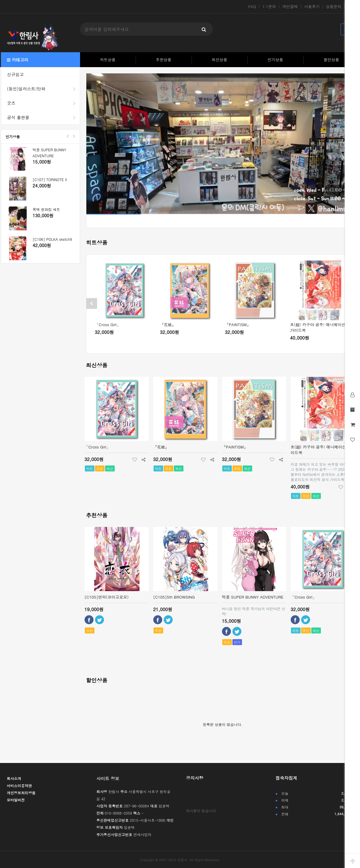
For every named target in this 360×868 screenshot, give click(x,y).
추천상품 (164, 60)
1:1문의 (269, 7)
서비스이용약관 (19, 785)
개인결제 (290, 7)
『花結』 (168, 324)
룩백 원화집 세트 (46, 209)
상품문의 (334, 7)
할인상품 (331, 60)
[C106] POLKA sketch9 (52, 239)
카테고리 (18, 60)
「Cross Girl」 (108, 324)
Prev (68, 136)
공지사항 (195, 778)
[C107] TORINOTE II (50, 179)
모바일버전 (16, 800)
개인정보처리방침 (21, 793)
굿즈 (43, 103)
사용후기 (312, 7)
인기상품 (275, 60)
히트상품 (108, 60)
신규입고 (16, 74)
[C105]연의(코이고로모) (107, 597)
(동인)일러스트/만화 (43, 89)
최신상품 (220, 60)
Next (74, 136)
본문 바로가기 (0, 0)
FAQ (252, 7)
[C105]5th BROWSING (174, 597)
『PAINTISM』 (238, 324)
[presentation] (92, 303)
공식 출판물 (43, 117)
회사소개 (14, 778)
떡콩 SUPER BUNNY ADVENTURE (49, 153)
